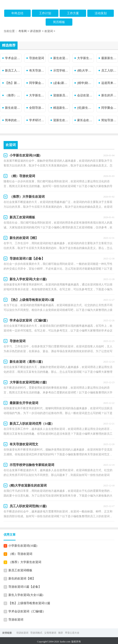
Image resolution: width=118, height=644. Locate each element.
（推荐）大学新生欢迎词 (25, 562)
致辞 (61, 633)
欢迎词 (49, 31)
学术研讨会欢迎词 (37, 120)
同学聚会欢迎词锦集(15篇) (37, 83)
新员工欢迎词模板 (20, 570)
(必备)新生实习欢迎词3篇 (61, 83)
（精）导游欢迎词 (20, 554)
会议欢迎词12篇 (85, 95)
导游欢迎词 (37, 58)
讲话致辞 (35, 31)
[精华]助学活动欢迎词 (85, 83)
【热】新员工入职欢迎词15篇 (13, 83)
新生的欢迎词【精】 (22, 578)
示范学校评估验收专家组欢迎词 (61, 71)
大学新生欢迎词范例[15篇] (85, 58)
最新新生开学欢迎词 (109, 58)
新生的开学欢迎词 (109, 95)
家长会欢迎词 (85, 120)
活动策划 (101, 13)
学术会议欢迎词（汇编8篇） (13, 58)
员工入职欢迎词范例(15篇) (109, 71)
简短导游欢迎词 (109, 120)
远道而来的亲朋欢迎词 (109, 83)
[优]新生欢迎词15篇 (85, 108)
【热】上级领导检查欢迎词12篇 (29, 603)
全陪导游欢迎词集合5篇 (37, 108)
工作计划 (45, 13)
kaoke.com (65, 642)
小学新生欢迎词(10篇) (23, 546)
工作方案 (73, 13)
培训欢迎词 (22, 633)
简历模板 (59, 22)
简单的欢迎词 (13, 120)
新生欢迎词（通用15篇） (61, 58)
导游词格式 (36, 633)
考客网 (23, 31)
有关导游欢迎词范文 (37, 71)
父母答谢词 (50, 633)
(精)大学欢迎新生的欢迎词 (85, 71)
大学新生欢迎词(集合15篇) (37, 95)
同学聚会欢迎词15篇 (109, 108)
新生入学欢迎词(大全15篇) (26, 595)
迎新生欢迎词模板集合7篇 (61, 120)
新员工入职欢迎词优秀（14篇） (13, 71)
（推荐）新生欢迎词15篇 (13, 95)
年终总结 (17, 13)
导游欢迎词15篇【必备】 (25, 587)
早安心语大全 (72, 633)
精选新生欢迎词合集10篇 (61, 108)
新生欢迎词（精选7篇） (13, 108)
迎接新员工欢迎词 (61, 95)
